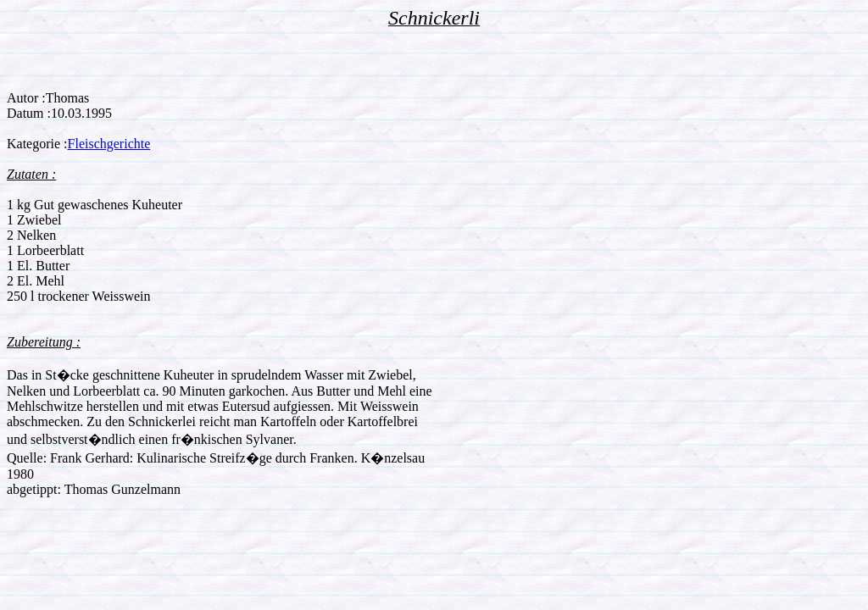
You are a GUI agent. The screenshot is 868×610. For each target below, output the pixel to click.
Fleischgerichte (109, 144)
